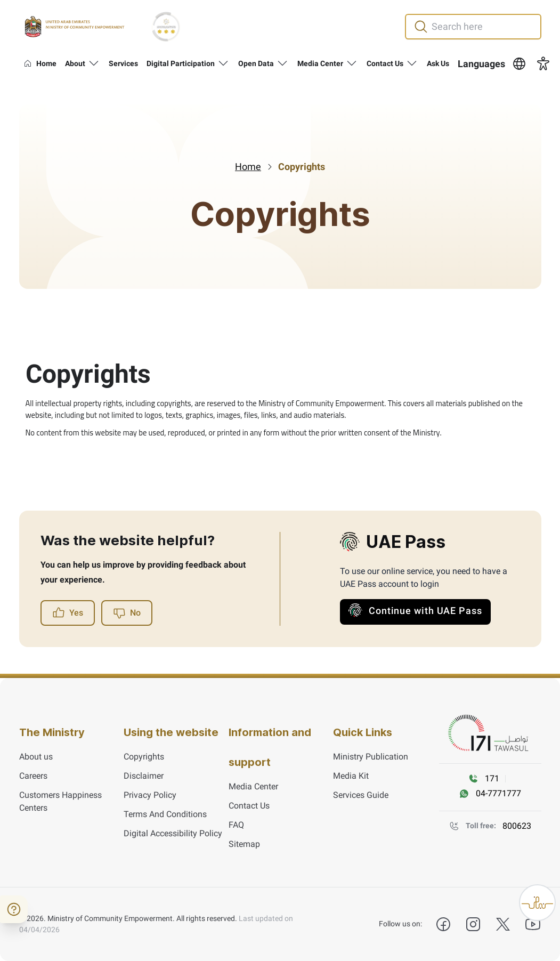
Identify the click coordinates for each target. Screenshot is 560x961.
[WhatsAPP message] (490, 794)
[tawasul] (490, 733)
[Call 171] (487, 779)
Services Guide (361, 795)
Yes (68, 613)
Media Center (253, 786)
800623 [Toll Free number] (517, 826)
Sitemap (244, 844)
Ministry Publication (371, 757)
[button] (492, 64)
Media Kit (351, 776)
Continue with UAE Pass (415, 610)
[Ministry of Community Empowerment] (75, 27)
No (127, 613)
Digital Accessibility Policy (173, 833)
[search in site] (485, 27)
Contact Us (249, 806)
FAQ (236, 825)
